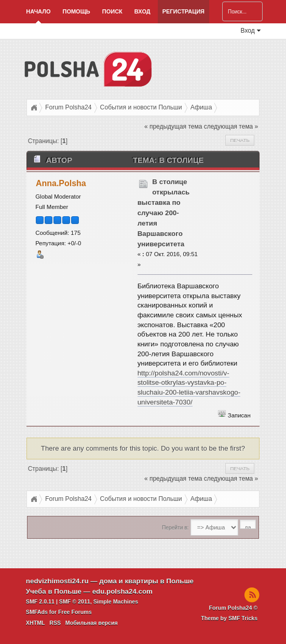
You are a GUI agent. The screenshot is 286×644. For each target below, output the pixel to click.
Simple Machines (116, 601)
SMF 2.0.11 (40, 601)
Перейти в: (175, 528)
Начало (38, 11)
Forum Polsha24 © (233, 608)
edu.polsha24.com (122, 591)
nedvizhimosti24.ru (57, 581)
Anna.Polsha (61, 183)
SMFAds (37, 612)
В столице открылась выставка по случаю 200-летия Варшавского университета (164, 213)
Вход (142, 11)
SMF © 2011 (75, 601)
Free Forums (75, 612)
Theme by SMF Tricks (229, 618)
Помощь (76, 11)
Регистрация (183, 11)
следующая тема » (231, 127)
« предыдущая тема (173, 127)
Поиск (112, 11)
